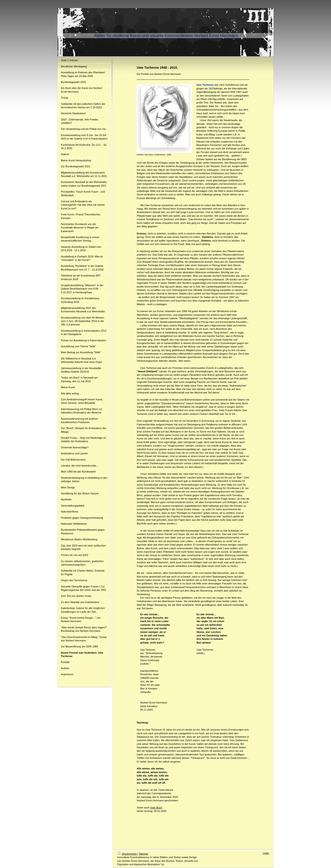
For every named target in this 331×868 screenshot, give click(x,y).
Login (266, 853)
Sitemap (143, 854)
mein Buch (156, 808)
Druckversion (127, 854)
